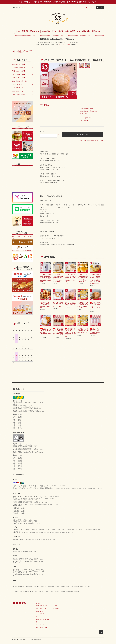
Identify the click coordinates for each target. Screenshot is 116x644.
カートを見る (55, 606)
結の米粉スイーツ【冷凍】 (23, 52)
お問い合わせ (96, 31)
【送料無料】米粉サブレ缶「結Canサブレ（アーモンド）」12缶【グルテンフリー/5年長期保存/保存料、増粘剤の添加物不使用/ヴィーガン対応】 (70, 332)
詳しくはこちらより (65, 45)
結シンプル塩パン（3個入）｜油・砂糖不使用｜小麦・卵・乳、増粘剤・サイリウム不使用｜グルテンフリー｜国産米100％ (70, 278)
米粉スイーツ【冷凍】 (27, 50)
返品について (83, 140)
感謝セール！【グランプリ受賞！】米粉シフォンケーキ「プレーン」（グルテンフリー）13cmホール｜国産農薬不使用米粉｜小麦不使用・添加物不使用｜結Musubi (95, 279)
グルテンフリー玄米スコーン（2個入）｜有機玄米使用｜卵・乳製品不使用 (70, 304)
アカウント (91, 7)
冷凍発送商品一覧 (21, 53)
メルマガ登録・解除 (84, 31)
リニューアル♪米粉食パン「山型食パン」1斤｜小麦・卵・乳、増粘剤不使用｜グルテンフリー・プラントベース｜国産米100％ (95, 306)
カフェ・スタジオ (57, 31)
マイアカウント (56, 603)
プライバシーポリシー (42, 625)
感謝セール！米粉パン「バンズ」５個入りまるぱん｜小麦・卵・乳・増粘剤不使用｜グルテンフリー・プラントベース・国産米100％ (83, 278)
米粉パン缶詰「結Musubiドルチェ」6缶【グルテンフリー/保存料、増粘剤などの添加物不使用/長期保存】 (95, 331)
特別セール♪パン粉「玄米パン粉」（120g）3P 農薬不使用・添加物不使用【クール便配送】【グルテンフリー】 (83, 305)
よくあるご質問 (70, 31)
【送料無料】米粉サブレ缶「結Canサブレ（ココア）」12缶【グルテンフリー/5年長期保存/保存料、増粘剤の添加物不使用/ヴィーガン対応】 (58, 332)
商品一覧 (25, 31)
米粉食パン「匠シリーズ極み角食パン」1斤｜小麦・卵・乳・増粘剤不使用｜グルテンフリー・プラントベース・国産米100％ (46, 332)
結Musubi (22, 642)
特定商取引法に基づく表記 (96, 140)
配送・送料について (41, 609)
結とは (46, 31)
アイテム (100, 7)
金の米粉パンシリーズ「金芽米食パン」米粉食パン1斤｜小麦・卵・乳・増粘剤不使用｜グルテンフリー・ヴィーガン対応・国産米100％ (58, 278)
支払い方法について (41, 606)
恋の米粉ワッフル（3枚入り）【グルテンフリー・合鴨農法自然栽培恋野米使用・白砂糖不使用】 (46, 305)
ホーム (18, 31)
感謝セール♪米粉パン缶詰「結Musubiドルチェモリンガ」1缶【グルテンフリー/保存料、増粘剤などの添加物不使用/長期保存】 (46, 278)
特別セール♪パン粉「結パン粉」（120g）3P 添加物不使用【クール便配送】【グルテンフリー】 (83, 331)
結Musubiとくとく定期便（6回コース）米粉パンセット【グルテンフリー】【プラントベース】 (58, 304)
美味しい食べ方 (35, 31)
